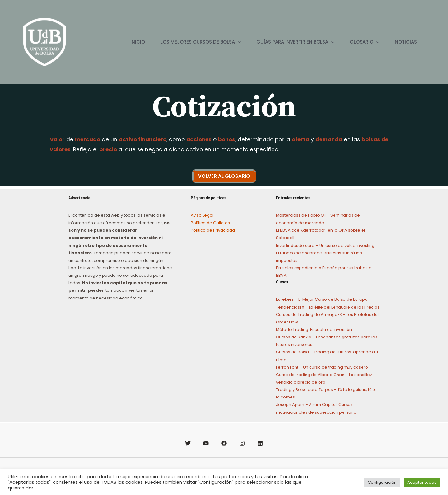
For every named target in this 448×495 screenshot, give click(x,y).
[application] (238, 42)
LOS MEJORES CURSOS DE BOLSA (201, 42)
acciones (199, 139)
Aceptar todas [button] (422, 482)
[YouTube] (206, 443)
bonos (227, 139)
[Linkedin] (260, 443)
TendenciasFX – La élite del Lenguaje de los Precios (328, 307)
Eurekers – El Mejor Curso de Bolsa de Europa (322, 299)
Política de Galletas (210, 223)
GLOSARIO (364, 42)
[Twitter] (188, 443)
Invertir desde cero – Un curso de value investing (325, 245)
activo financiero (143, 139)
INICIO (138, 42)
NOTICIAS (406, 42)
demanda (329, 139)
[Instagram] (242, 443)
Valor (57, 139)
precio (108, 149)
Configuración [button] (382, 482)
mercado (88, 139)
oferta (301, 139)
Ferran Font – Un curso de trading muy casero (322, 367)
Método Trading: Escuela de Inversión (314, 330)
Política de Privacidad (213, 230)
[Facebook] (224, 443)
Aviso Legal (202, 215)
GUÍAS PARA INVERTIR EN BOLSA (295, 42)
